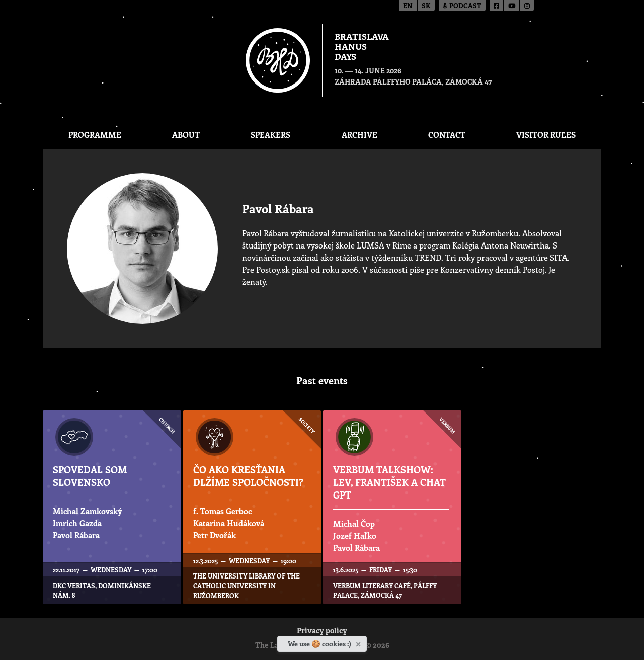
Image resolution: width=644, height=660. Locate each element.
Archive (359, 135)
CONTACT (447, 135)
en (408, 6)
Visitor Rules (546, 135)
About (186, 135)
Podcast (462, 6)
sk (426, 6)
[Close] (359, 642)
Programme (95, 135)
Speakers (270, 135)
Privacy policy (322, 632)
